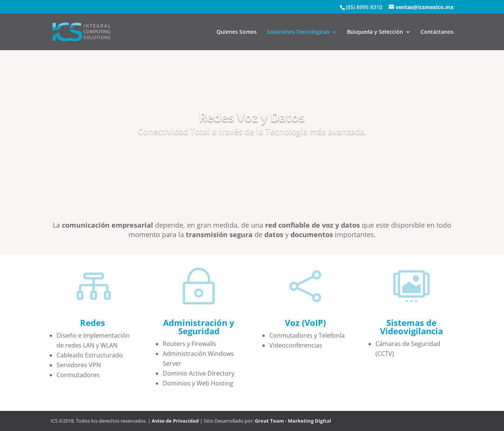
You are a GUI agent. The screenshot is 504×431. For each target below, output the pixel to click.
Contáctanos (437, 32)
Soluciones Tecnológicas (298, 32)
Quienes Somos (237, 32)
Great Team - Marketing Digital (292, 421)
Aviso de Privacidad (175, 421)
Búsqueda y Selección (375, 32)
